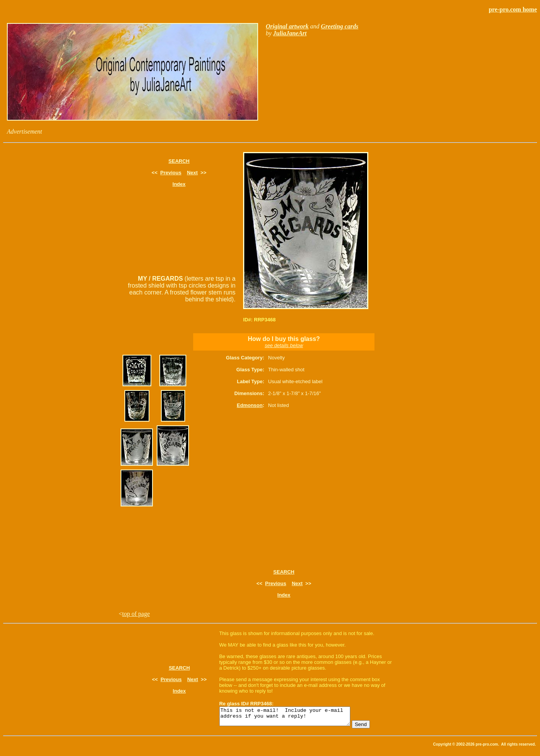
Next (192, 173)
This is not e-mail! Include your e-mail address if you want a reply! (292, 718)
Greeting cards (340, 26)
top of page (136, 614)
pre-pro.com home (513, 9)
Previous (171, 173)
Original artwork (287, 26)
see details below (284, 345)
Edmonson (250, 405)
